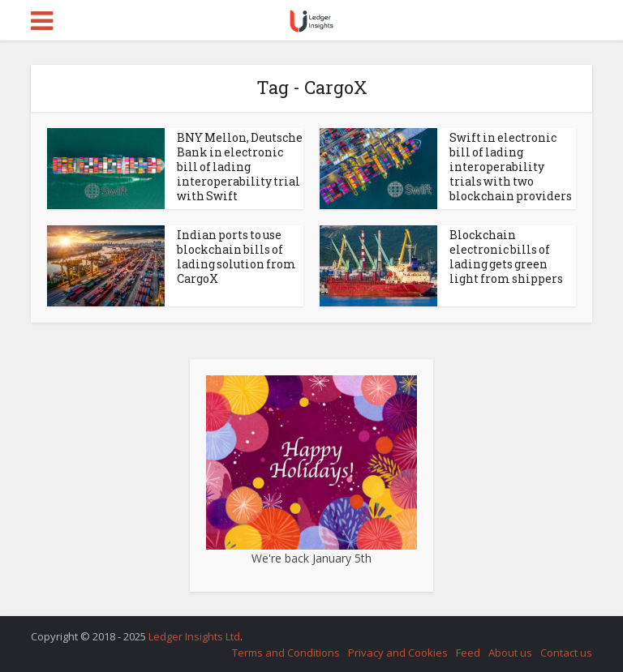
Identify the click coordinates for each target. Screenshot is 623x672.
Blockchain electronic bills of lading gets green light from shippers (506, 257)
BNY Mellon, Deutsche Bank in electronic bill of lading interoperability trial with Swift (240, 167)
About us (510, 653)
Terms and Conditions (286, 653)
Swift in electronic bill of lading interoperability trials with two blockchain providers (511, 167)
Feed (468, 653)
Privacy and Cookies (398, 653)
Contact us (566, 653)
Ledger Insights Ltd (194, 636)
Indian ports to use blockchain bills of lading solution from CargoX (236, 257)
